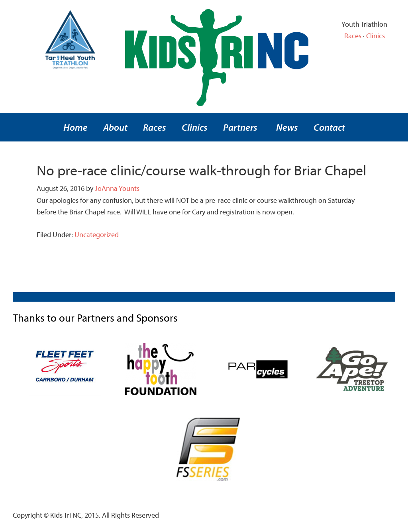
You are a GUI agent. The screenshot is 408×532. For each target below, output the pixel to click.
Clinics (376, 36)
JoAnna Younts (117, 188)
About (115, 127)
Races (353, 36)
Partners (240, 127)
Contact (329, 127)
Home (76, 127)
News (287, 127)
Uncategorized (97, 235)
